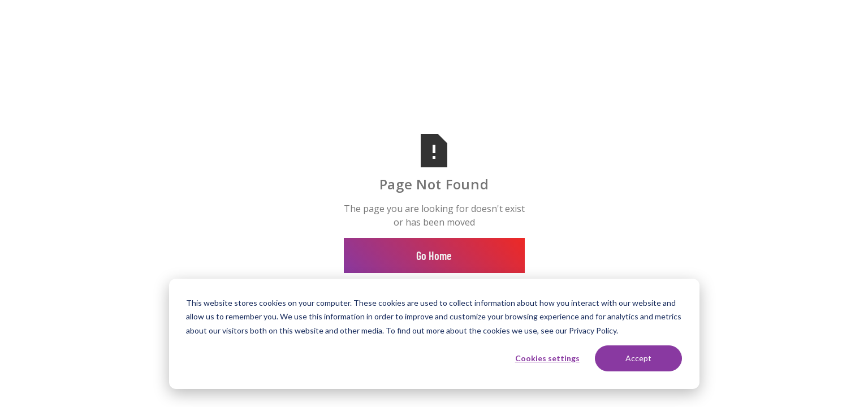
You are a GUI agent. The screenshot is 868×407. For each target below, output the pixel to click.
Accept (638, 358)
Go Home (434, 256)
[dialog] (434, 334)
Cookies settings (547, 358)
